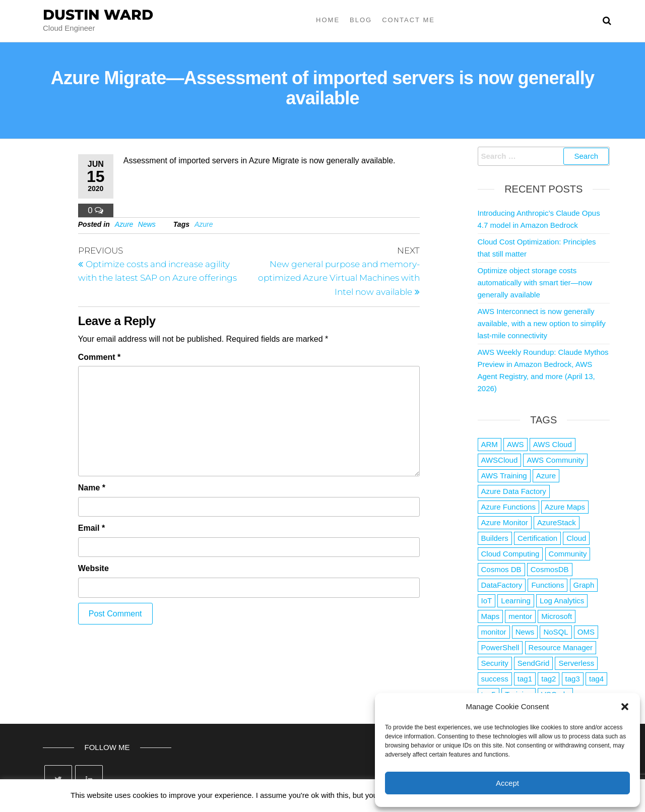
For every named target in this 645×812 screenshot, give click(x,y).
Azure (124, 224)
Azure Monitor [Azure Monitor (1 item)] (505, 522)
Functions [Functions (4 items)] (547, 585)
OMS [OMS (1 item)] (586, 632)
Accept (507, 783)
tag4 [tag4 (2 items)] (596, 679)
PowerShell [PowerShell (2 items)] (500, 647)
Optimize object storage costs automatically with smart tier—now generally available (535, 283)
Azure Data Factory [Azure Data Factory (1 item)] (514, 491)
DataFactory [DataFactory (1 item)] (502, 585)
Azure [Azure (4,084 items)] (546, 476)
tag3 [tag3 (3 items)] (573, 679)
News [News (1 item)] (525, 632)
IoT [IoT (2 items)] (487, 601)
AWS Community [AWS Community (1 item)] (555, 460)
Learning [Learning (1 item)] (515, 601)
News (147, 224)
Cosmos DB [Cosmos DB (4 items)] (501, 569)
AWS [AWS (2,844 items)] (515, 444)
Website (93, 568)
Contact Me (408, 20)
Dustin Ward (98, 15)
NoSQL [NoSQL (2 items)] (556, 632)
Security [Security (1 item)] (495, 663)
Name (92, 488)
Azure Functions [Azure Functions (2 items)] (508, 507)
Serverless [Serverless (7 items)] (576, 663)
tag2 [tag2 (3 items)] (549, 679)
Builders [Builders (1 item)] (495, 538)
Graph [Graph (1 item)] (584, 585)
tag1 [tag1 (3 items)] (525, 679)
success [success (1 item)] (495, 679)
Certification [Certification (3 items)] (537, 538)
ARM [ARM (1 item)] (490, 444)
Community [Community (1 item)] (568, 554)
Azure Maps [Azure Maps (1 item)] (565, 507)
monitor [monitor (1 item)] (494, 632)
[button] (625, 707)
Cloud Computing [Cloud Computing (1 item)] (510, 554)
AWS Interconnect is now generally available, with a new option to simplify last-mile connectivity (542, 323)
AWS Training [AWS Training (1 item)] (504, 476)
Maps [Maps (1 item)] (491, 616)
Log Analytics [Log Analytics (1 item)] (562, 601)
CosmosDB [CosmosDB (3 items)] (550, 569)
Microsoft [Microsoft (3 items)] (557, 616)
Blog (361, 20)
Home (328, 20)
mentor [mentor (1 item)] (520, 616)
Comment (99, 357)
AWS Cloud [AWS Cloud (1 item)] (553, 444)
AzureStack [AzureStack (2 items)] (557, 522)
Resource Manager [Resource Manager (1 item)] (561, 647)
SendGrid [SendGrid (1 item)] (533, 663)
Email (91, 528)
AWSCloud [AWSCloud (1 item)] (500, 460)
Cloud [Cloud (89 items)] (576, 538)
